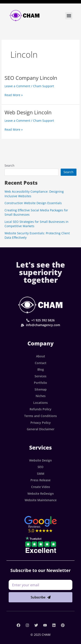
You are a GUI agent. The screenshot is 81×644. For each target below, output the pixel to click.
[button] (69, 16)
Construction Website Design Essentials (33, 203)
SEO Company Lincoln (31, 78)
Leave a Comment (17, 86)
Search (10, 165)
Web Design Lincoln (28, 112)
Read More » (14, 95)
